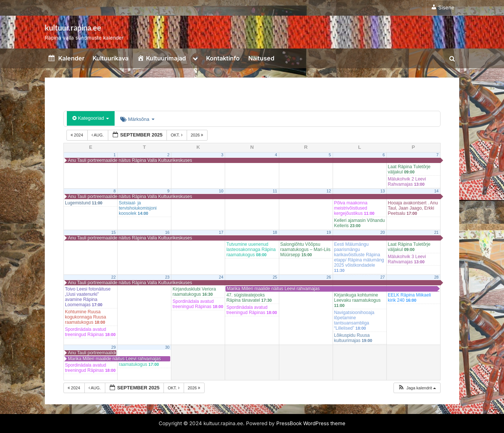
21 (436, 232)
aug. (98, 135)
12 (329, 191)
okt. (177, 135)
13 (383, 191)
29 (113, 347)
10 (221, 191)
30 (167, 347)
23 (167, 277)
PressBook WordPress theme (311, 423)
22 (113, 277)
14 (436, 191)
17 (221, 232)
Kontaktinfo (223, 58)
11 (275, 191)
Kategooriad (91, 118)
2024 (77, 135)
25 (275, 277)
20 (383, 232)
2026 (198, 135)
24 (221, 277)
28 (436, 277)
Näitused (261, 58)
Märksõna (137, 119)
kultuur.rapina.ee (73, 28)
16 (167, 232)
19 (329, 232)
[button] (417, 388)
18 (275, 232)
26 (329, 277)
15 (113, 232)
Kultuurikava (111, 58)
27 (383, 277)
